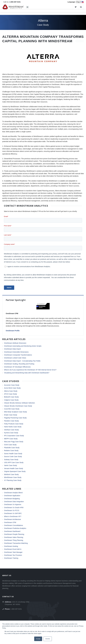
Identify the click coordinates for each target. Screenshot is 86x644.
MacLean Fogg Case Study (14, 442)
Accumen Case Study (12, 385)
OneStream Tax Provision (13, 555)
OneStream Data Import (12, 349)
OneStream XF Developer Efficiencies (17, 367)
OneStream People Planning (14, 534)
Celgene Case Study (11, 400)
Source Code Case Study (13, 457)
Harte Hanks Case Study (13, 427)
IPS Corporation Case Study (14, 436)
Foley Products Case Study (14, 424)
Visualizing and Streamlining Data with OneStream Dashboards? (27, 373)
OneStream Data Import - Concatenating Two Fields (22, 361)
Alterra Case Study (11, 391)
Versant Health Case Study (14, 468)
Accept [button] (38, 639)
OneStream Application (12, 496)
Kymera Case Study (11, 433)
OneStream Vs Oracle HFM (14, 508)
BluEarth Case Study (11, 397)
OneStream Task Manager (13, 552)
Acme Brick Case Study (12, 388)
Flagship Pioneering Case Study (15, 418)
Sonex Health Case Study (13, 454)
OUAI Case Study (10, 445)
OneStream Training (11, 558)
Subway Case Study (11, 460)
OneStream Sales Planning (14, 537)
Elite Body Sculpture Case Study (15, 412)
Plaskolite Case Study (12, 448)
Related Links (12, 489)
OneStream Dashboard (12, 531)
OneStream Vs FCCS (12, 510)
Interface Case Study (11, 430)
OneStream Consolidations (13, 525)
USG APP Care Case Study (14, 462)
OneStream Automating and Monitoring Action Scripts (23, 346)
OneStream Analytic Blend (13, 493)
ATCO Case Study (10, 394)
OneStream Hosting (11, 546)
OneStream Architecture (12, 519)
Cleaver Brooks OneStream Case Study (18, 406)
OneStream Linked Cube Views (15, 358)
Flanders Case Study (11, 421)
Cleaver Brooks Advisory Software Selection (19, 403)
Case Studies (11, 381)
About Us (7, 575)
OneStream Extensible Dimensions (16, 352)
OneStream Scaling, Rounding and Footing (19, 364)
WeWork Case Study (11, 474)
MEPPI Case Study (11, 439)
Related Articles (14, 339)
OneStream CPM (10, 522)
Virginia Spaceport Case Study (15, 471)
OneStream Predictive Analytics (15, 528)
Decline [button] (48, 639)
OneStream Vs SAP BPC (13, 513)
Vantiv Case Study (10, 465)
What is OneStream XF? (13, 516)
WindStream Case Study (13, 477)
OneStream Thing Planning (14, 540)
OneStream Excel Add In (13, 549)
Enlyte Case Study (11, 415)
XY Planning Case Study (13, 480)
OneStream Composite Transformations (18, 355)
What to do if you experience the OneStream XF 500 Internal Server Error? (30, 370)
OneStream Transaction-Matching (16, 543)
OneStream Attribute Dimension (15, 343)
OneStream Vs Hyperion (13, 504)
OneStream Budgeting (12, 499)
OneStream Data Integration (14, 502)
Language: (71, 2)
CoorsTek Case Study (12, 409)
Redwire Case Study (11, 451)
